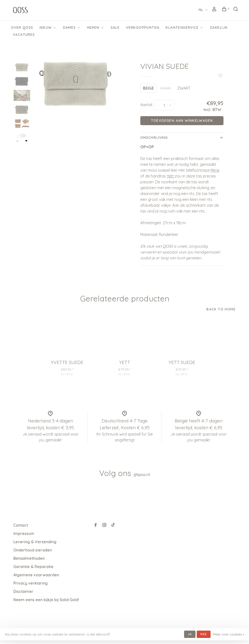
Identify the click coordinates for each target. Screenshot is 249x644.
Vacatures (24, 35)
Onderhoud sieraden (33, 550)
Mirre (215, 170)
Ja (190, 634)
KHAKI (166, 88)
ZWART (184, 88)
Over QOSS (22, 28)
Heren (93, 28)
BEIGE (148, 88)
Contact (21, 525)
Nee (204, 634)
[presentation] (22, 67)
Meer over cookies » (229, 634)
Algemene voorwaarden (36, 575)
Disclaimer (23, 591)
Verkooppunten (143, 28)
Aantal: (147, 105)
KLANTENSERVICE (182, 28)
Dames (69, 28)
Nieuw (46, 28)
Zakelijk (219, 28)
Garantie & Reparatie (33, 567)
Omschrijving (154, 138)
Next (26, 141)
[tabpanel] (76, 83)
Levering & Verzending (35, 542)
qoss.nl (142, 475)
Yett (170, 176)
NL (201, 10)
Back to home (221, 309)
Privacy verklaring (31, 583)
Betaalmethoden (29, 558)
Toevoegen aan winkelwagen (182, 121)
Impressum (24, 533)
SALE (115, 28)
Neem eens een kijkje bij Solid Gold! (46, 600)
